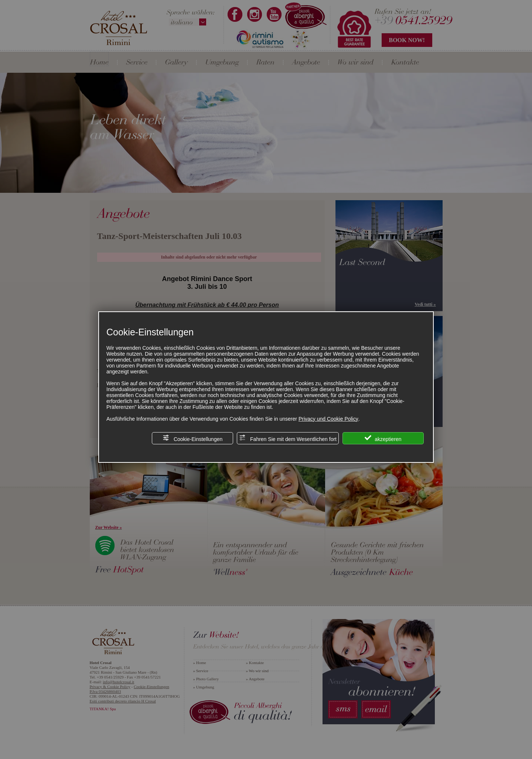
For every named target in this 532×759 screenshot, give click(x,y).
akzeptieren (383, 438)
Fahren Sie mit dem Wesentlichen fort (288, 438)
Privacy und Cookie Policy (328, 419)
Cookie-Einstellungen (192, 438)
